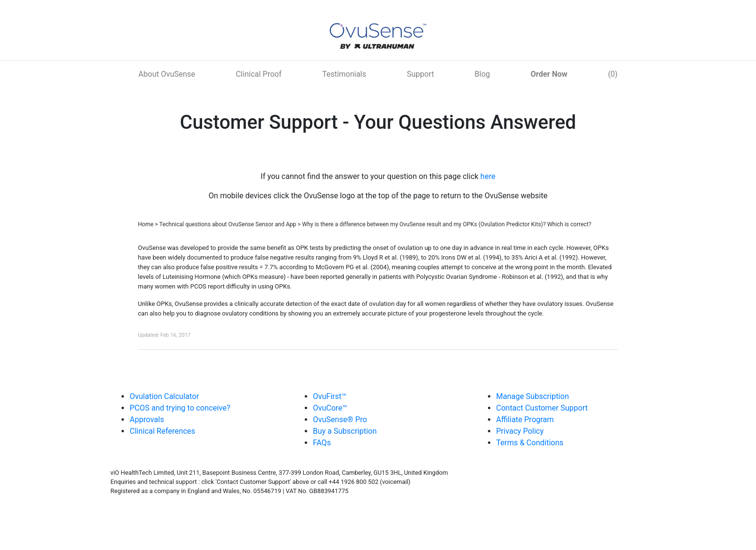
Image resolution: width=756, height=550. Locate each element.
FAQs (322, 443)
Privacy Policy (520, 431)
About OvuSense (167, 74)
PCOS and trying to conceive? (180, 408)
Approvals (147, 419)
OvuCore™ (330, 408)
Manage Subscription (533, 396)
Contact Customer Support (542, 408)
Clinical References (162, 431)
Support (420, 74)
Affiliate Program (525, 419)
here (488, 176)
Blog (482, 74)
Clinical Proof (259, 74)
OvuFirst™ (330, 396)
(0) (613, 74)
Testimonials (344, 74)
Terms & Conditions (530, 443)
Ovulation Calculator (164, 396)
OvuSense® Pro (340, 419)
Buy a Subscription (345, 431)
